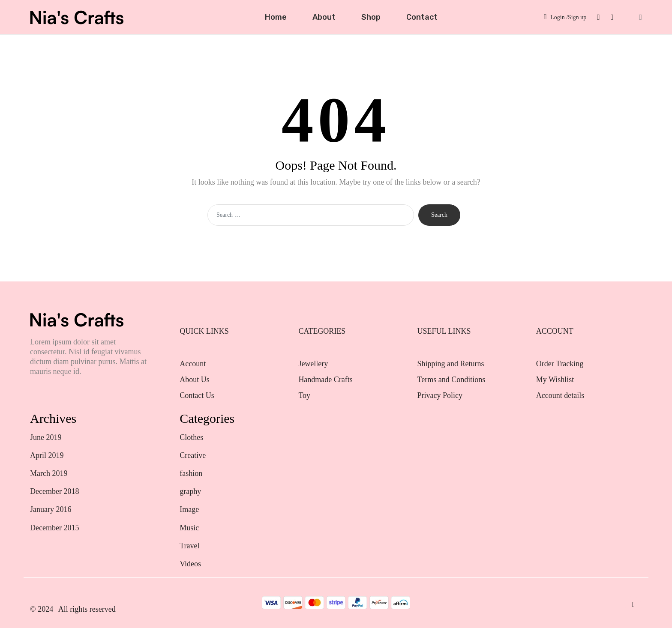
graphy (190, 491)
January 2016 (51, 509)
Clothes (191, 437)
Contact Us (197, 395)
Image (189, 509)
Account (193, 364)
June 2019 (46, 437)
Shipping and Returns (451, 364)
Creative (193, 455)
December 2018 (54, 491)
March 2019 (49, 473)
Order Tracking (560, 364)
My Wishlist (555, 380)
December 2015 (54, 528)
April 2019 (47, 455)
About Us (195, 380)
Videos (190, 564)
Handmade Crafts (325, 380)
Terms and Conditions (451, 380)
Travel (189, 546)
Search (439, 215)
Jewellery (314, 364)
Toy (304, 395)
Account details (560, 395)
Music (189, 528)
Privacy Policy (440, 395)
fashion (191, 473)
